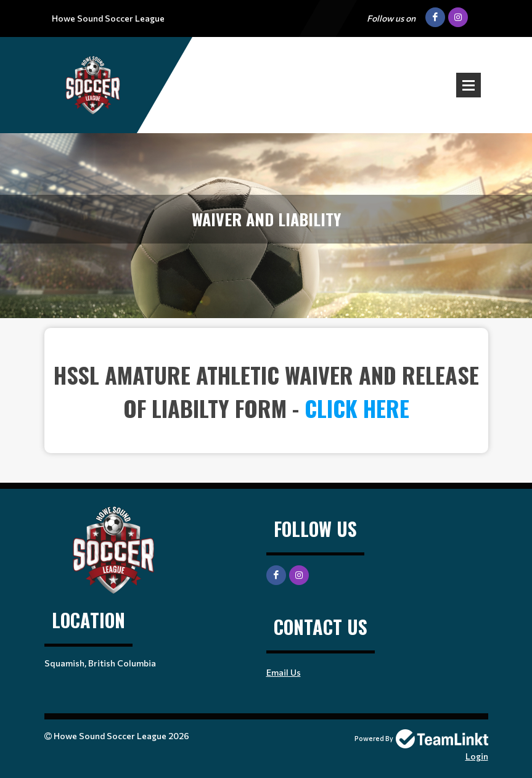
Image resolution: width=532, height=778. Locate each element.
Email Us (284, 672)
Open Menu (469, 85)
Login (477, 756)
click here (357, 408)
